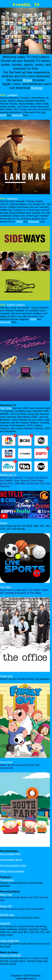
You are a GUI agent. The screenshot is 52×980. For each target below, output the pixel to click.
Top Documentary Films (13, 866)
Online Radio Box (10, 941)
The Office (6, 587)
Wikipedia (17, 115)
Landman (12, 95)
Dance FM (6, 906)
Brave (28, 80)
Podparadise (7, 880)
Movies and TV (8, 475)
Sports (4, 523)
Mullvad (37, 88)
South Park (6, 762)
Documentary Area (10, 854)
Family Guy (6, 676)
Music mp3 (6, 895)
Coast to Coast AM (10, 955)
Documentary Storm (11, 860)
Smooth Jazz (7, 915)
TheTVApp (6, 408)
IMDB (3, 115)
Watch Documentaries (12, 871)
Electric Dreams (16, 305)
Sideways (12, 198)
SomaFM (5, 923)
